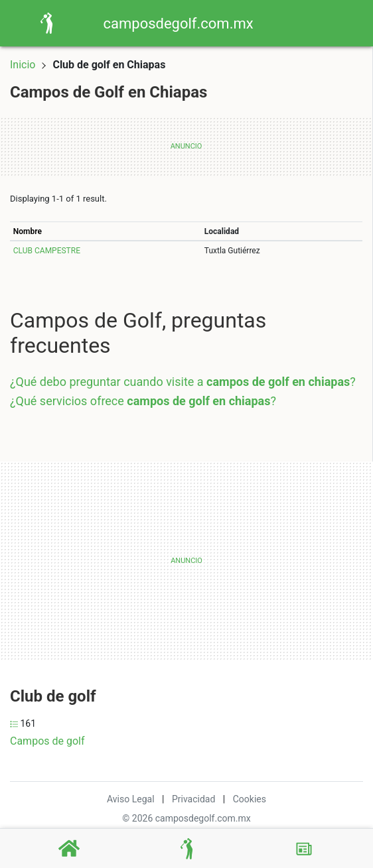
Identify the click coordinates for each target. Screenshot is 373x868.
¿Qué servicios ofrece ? (143, 401)
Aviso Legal (131, 799)
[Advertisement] (121, 561)
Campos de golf (47, 741)
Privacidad (193, 799)
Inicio (23, 65)
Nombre (28, 231)
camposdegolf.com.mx (179, 24)
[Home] (46, 22)
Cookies (250, 799)
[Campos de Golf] (186, 849)
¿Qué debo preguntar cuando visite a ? (183, 382)
